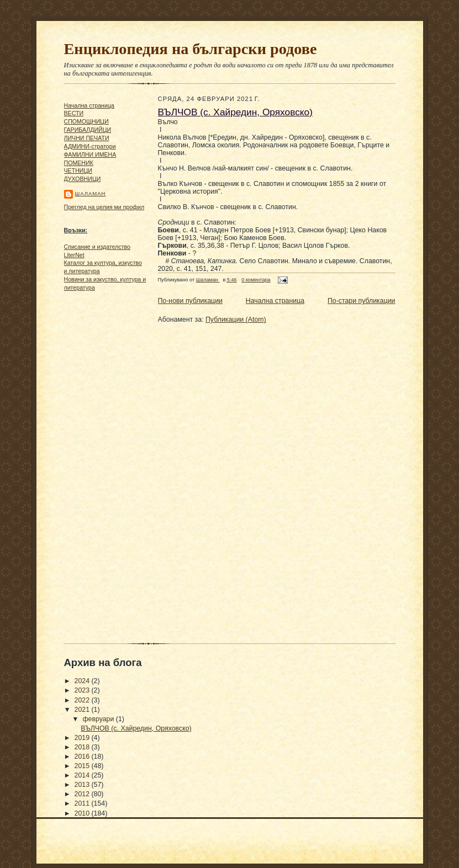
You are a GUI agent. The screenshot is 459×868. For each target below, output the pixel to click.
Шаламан (91, 193)
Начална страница (89, 105)
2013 (83, 785)
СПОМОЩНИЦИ (86, 121)
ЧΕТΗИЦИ (78, 171)
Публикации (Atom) (236, 319)
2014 (83, 775)
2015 (83, 766)
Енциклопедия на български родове (191, 49)
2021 (83, 710)
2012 (83, 794)
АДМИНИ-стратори (90, 146)
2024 (83, 681)
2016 (83, 757)
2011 (83, 803)
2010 (83, 813)
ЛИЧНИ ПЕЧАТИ (87, 138)
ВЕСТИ (74, 113)
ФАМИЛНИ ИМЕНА (90, 155)
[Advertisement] (97, 464)
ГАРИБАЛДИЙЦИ (88, 130)
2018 (83, 747)
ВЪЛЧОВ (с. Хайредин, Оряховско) (235, 112)
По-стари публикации (362, 301)
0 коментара (256, 280)
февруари (99, 719)
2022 (83, 700)
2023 (83, 690)
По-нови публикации (190, 301)
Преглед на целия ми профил (104, 207)
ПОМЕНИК (79, 163)
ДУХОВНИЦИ (83, 179)
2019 (83, 738)
